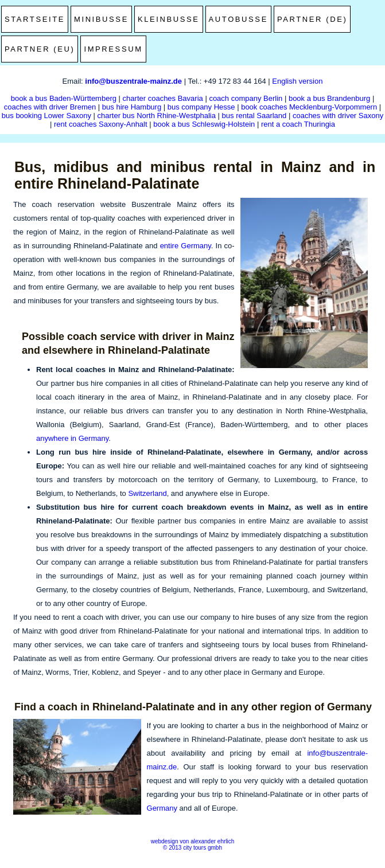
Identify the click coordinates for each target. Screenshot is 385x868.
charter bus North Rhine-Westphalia (157, 116)
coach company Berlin (246, 98)
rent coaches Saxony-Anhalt (101, 124)
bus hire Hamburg (132, 107)
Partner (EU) (40, 49)
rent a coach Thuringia (298, 124)
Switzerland (147, 493)
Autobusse (238, 19)
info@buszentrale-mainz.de (133, 81)
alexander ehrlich (212, 841)
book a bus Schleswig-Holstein (204, 124)
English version (297, 81)
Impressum (113, 49)
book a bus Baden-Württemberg (64, 98)
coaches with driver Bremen (50, 107)
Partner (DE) (312, 19)
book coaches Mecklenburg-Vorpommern (309, 107)
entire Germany (186, 246)
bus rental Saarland (254, 116)
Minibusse (101, 19)
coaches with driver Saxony (338, 116)
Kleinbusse (169, 19)
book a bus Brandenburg (329, 98)
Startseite (35, 19)
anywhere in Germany (72, 438)
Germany (162, 808)
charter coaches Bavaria (163, 98)
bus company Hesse (201, 107)
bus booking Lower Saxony (46, 116)
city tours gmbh (203, 848)
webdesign (165, 841)
